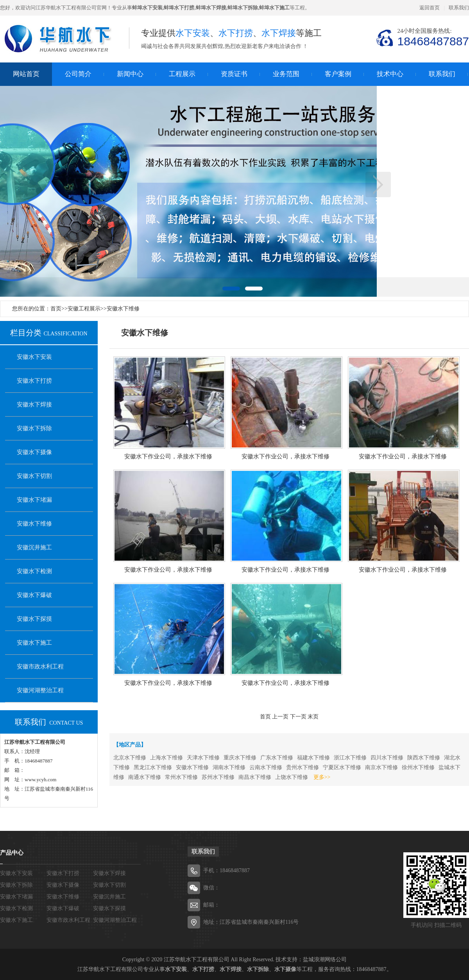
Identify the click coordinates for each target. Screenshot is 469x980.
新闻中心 (130, 74)
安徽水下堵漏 (34, 500)
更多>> (322, 777)
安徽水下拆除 (34, 428)
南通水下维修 (145, 777)
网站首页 (26, 74)
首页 (56, 309)
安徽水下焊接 (34, 404)
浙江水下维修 (350, 758)
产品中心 (12, 853)
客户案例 (338, 74)
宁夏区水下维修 (342, 767)
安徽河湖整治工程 (40, 690)
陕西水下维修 (424, 758)
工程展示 (182, 74)
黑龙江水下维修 (153, 767)
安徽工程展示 (84, 309)
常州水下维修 (181, 777)
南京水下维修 (381, 767)
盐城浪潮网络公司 (325, 960)
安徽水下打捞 (34, 381)
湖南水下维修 (229, 767)
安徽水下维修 (123, 309)
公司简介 (78, 74)
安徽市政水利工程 (40, 666)
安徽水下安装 (34, 357)
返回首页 (430, 8)
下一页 (378, 184)
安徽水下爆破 (34, 595)
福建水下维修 (313, 758)
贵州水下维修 (303, 767)
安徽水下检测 (34, 571)
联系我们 (459, 8)
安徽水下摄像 (34, 452)
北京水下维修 (130, 758)
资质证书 (234, 74)
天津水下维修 (203, 758)
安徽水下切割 (34, 476)
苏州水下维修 (218, 777)
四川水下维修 (387, 758)
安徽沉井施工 (34, 547)
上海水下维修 (166, 758)
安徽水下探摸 (34, 619)
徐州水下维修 (418, 767)
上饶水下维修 (292, 777)
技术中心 (390, 74)
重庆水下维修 (240, 758)
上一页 (91, 184)
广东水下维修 (277, 758)
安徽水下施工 (34, 643)
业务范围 (286, 74)
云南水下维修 (266, 767)
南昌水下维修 (255, 777)
